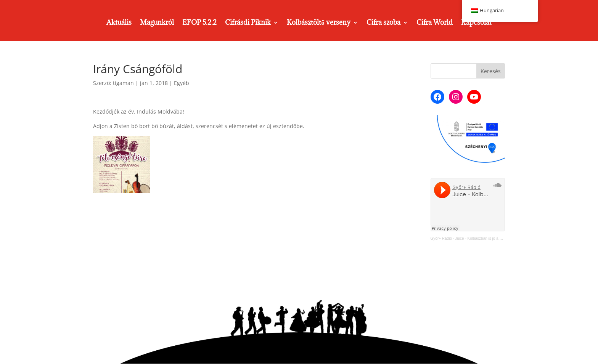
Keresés (491, 71)
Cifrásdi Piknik (248, 23)
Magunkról (157, 23)
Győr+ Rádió (441, 238)
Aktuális (119, 23)
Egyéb (182, 83)
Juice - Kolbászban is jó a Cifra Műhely (488, 238)
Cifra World (435, 23)
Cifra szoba (383, 23)
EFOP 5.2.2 (199, 23)
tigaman (123, 83)
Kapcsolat (476, 23)
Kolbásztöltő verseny (319, 23)
